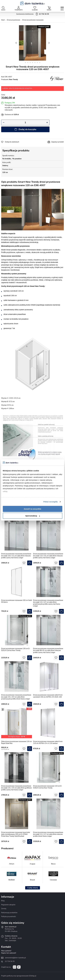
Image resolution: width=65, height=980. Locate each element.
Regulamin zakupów (8, 905)
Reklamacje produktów (9, 913)
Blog (3, 901)
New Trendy (13, 80)
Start (3, 20)
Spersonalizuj (33, 516)
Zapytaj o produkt (58, 142)
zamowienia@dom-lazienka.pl (15, 958)
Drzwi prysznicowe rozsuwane (33, 20)
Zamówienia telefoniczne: (33, 14)
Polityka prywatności (9, 917)
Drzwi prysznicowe (14, 20)
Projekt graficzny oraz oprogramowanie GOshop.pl (19, 976)
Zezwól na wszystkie (33, 509)
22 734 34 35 (10, 961)
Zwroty (4, 909)
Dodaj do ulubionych (12, 142)
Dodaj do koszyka (27, 129)
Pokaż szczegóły (51, 502)
